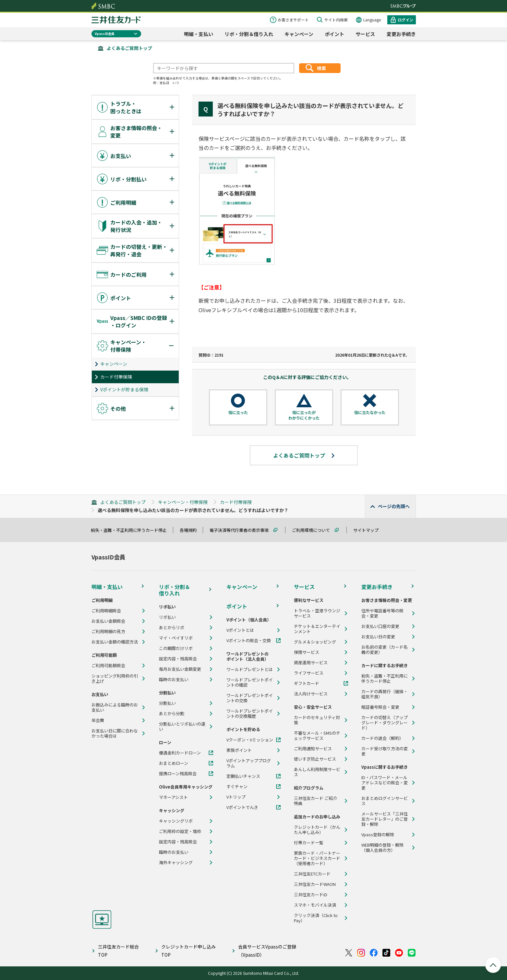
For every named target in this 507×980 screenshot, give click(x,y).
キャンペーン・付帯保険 (183, 502)
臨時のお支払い (174, 680)
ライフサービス (309, 673)
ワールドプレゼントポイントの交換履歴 (250, 714)
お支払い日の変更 (378, 637)
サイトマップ (369, 530)
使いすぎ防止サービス (315, 759)
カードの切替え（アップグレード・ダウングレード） (385, 723)
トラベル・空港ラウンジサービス (317, 613)
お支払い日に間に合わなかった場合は (115, 733)
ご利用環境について (314, 530)
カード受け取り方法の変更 (385, 751)
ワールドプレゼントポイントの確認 (250, 682)
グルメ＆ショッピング (315, 642)
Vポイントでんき (242, 807)
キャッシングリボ (176, 821)
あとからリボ (172, 628)
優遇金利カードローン (180, 753)
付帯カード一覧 (309, 843)
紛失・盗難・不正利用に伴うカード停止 (132, 530)
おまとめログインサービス (385, 801)
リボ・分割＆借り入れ (249, 34)
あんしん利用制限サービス (317, 772)
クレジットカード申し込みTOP (188, 951)
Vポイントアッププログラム (249, 763)
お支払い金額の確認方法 (115, 642)
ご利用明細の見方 (108, 631)
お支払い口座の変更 (380, 626)
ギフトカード (307, 683)
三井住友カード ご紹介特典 (315, 801)
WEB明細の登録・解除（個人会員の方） (382, 848)
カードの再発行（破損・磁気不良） (385, 694)
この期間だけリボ (176, 648)
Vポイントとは (240, 630)
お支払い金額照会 (108, 621)
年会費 (98, 720)
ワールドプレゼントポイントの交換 (250, 698)
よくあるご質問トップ (129, 48)
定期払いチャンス (243, 776)
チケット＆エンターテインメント (317, 629)
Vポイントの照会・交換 (249, 641)
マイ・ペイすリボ (176, 638)
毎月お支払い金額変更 (180, 669)
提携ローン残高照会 (178, 774)
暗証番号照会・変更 (380, 707)
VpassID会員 (105, 34)
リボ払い (167, 617)
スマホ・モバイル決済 (315, 905)
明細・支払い (199, 34)
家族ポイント (239, 750)
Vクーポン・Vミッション (250, 740)
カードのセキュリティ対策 (317, 720)
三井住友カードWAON (315, 884)
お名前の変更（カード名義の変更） (385, 650)
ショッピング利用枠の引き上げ (115, 679)
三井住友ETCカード (312, 874)
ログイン (405, 20)
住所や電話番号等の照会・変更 (382, 613)
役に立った (238, 412)
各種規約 (191, 530)
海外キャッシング (176, 863)
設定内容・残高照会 (178, 659)
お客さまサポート (293, 20)
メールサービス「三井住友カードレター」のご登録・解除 (385, 819)
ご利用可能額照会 (108, 666)
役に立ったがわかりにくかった (304, 415)
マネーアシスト (173, 797)
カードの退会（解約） (382, 738)
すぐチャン (237, 787)
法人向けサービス (311, 694)
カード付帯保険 (116, 377)
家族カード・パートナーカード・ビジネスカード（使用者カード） (317, 858)
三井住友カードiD (311, 895)
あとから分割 (172, 714)
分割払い (167, 703)
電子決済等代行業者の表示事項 (242, 530)
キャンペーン (299, 34)
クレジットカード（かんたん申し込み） (317, 830)
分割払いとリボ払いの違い (182, 727)
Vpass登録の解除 (378, 835)
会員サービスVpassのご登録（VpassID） (267, 951)
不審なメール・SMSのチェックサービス (317, 736)
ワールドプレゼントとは (250, 669)
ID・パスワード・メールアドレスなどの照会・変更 (385, 783)
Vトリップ (236, 797)
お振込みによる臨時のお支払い (115, 707)
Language (372, 20)
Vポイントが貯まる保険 (124, 389)
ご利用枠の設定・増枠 (180, 831)
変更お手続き (401, 34)
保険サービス (307, 652)
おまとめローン (174, 763)
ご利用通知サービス (313, 749)
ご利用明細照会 (106, 611)
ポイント (334, 34)
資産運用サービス (311, 663)
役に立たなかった (370, 412)
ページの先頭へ (394, 506)
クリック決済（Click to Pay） (316, 918)
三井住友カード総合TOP (118, 951)
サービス (365, 34)
